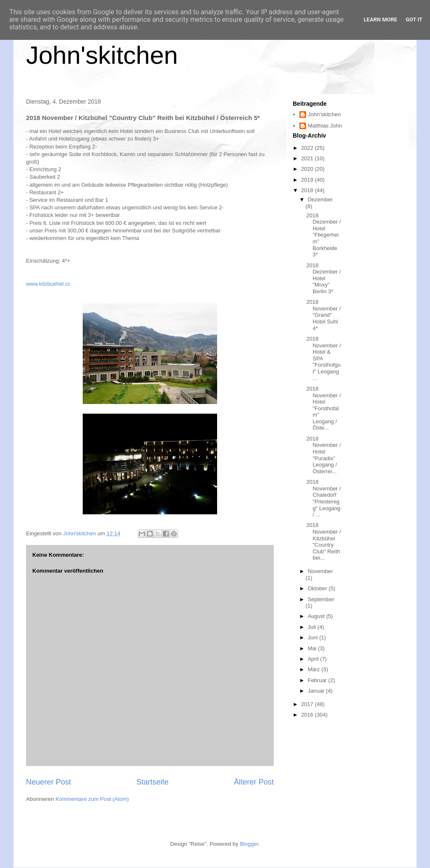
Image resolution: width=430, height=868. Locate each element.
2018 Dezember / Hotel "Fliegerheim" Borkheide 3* (323, 235)
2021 (308, 158)
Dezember (320, 199)
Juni (313, 637)
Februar (318, 680)
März (315, 669)
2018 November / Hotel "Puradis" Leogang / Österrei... (323, 455)
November (320, 571)
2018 (308, 190)
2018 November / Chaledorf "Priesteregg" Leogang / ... (323, 498)
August (317, 616)
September (321, 599)
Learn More (380, 20)
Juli (313, 627)
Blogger (249, 844)
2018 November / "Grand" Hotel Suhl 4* (323, 315)
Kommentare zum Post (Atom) (92, 799)
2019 (308, 180)
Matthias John (325, 126)
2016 (308, 715)
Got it (414, 20)
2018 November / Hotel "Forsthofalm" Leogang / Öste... (323, 408)
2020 (308, 169)
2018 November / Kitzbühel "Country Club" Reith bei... (323, 541)
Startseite (153, 782)
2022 (308, 148)
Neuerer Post (49, 782)
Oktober (318, 588)
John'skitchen (102, 55)
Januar (317, 691)
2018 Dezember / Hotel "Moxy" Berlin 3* (323, 278)
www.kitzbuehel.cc (48, 284)
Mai (313, 648)
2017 (308, 704)
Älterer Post (254, 782)
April (314, 659)
